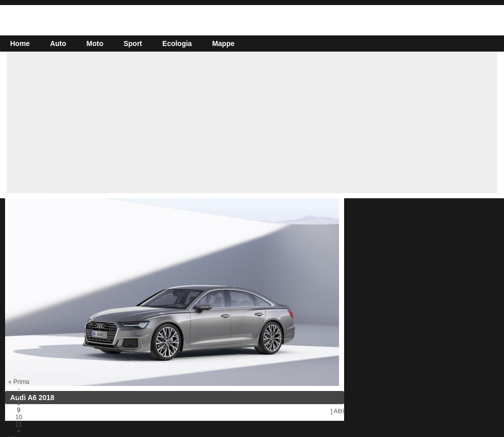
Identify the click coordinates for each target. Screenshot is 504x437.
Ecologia (177, 43)
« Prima (18, 382)
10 (18, 417)
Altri (339, 411)
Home (20, 43)
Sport (133, 43)
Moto (95, 43)
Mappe (223, 43)
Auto (58, 43)
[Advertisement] (252, 122)
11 (18, 424)
